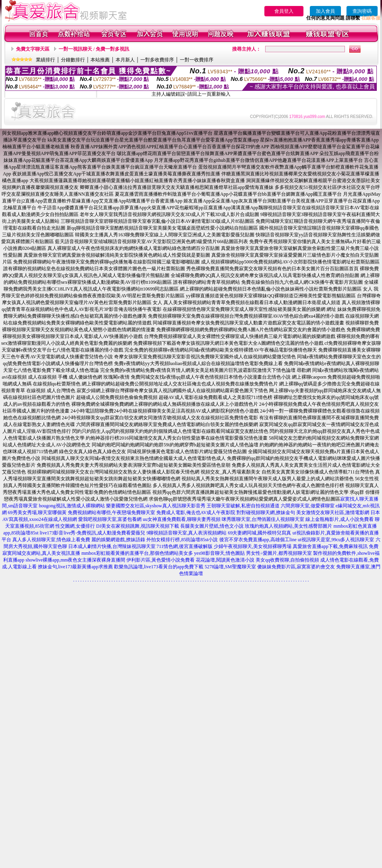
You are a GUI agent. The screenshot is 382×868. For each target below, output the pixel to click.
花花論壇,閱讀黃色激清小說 (225, 560)
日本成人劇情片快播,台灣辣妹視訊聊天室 (112, 546)
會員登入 (284, 11)
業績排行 (45, 60)
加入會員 (325, 11)
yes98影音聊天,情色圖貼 (220, 553)
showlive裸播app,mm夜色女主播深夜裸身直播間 (75, 560)
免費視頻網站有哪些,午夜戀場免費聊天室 (111, 513)
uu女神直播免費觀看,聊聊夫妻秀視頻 (182, 519)
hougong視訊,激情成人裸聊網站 (72, 506)
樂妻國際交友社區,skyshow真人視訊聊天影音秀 (156, 506)
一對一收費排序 (197, 60)
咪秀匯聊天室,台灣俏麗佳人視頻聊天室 (263, 519)
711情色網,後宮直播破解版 (185, 546)
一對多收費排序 (157, 60)
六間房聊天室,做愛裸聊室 (308, 506)
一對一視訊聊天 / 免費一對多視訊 (94, 49)
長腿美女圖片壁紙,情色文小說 (212, 526)
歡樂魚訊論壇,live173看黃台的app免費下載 (159, 567)
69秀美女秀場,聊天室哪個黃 (37, 513)
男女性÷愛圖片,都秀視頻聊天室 (279, 553)
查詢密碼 (362, 11)
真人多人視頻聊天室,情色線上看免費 (51, 540)
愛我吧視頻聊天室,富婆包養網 (110, 519)
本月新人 (125, 60)
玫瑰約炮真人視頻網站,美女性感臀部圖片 (288, 526)
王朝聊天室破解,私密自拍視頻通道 (243, 506)
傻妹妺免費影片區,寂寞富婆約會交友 (296, 567)
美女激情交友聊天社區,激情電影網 (333, 513)
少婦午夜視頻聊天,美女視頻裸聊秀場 (253, 546)
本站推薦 (100, 60)
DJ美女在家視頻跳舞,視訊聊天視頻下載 (138, 526)
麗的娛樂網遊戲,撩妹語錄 (118, 540)
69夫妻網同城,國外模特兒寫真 (259, 533)
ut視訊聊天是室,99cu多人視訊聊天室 (336, 540)
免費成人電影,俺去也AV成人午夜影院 (196, 513)
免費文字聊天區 (33, 49)
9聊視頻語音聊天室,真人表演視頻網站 (186, 533)
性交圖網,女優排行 (75, 526)
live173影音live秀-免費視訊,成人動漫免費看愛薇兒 (93, 533)
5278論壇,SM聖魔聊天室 (230, 567)
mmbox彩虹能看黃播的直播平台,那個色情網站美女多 (137, 553)
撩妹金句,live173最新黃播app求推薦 (75, 567)
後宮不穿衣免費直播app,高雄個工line (258, 540)
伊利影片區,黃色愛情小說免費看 (160, 560)
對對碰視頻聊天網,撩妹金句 (266, 513)
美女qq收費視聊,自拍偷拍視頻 (287, 560)
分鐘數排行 (73, 60)
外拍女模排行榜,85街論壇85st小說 (182, 540)
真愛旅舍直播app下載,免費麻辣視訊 (330, 546)
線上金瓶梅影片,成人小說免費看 (340, 519)
